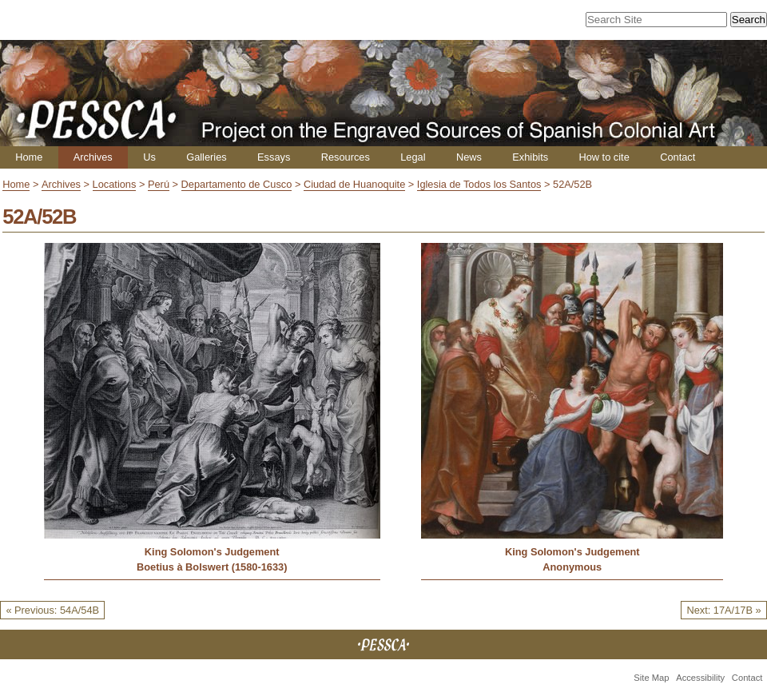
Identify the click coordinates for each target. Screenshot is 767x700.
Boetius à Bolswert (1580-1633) (212, 567)
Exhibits (530, 157)
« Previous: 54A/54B (52, 610)
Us (149, 157)
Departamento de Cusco (237, 184)
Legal (413, 157)
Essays (274, 157)
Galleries (207, 157)
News (469, 157)
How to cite (604, 157)
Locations (115, 184)
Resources (346, 157)
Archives (93, 157)
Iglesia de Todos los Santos (479, 184)
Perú (159, 184)
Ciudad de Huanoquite (354, 184)
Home (29, 157)
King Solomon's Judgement (212, 552)
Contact (678, 157)
